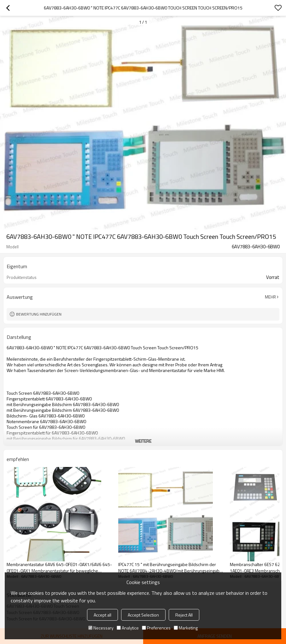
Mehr (270, 297)
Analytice (128, 628)
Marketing (186, 628)
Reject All (184, 615)
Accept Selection (143, 615)
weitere (143, 441)
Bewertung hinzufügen (39, 314)
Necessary (101, 628)
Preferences (156, 628)
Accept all (102, 615)
